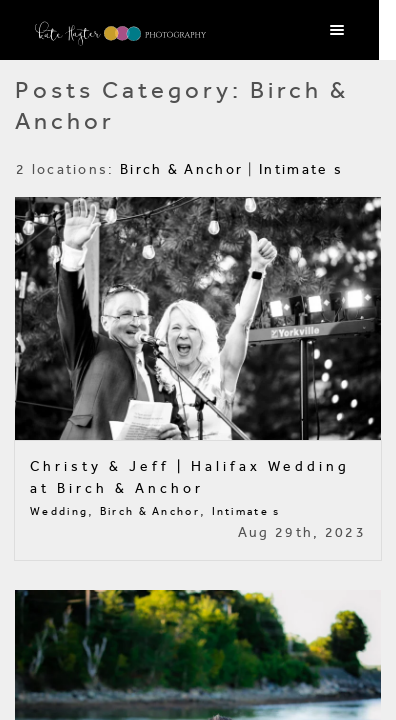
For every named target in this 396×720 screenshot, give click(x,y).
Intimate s (301, 169)
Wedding (59, 511)
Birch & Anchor (181, 169)
